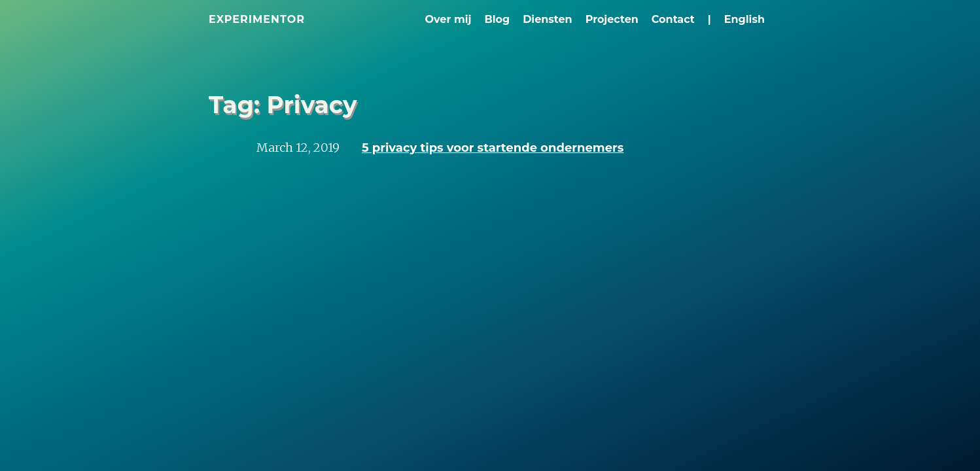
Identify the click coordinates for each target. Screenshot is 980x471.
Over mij (448, 19)
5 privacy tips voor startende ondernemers (493, 148)
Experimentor (257, 19)
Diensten (548, 19)
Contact (673, 19)
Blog (497, 19)
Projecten (612, 19)
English (744, 19)
